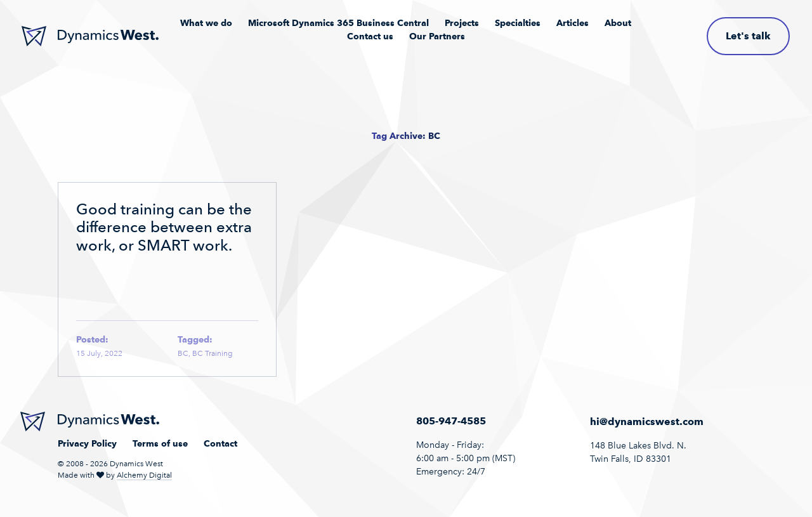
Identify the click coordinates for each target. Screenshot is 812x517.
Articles (573, 23)
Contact (220, 443)
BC (183, 353)
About (618, 23)
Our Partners (437, 36)
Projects (462, 23)
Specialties (518, 23)
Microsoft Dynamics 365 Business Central (338, 23)
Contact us (370, 36)
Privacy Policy (87, 443)
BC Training (213, 353)
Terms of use (160, 443)
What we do (206, 23)
